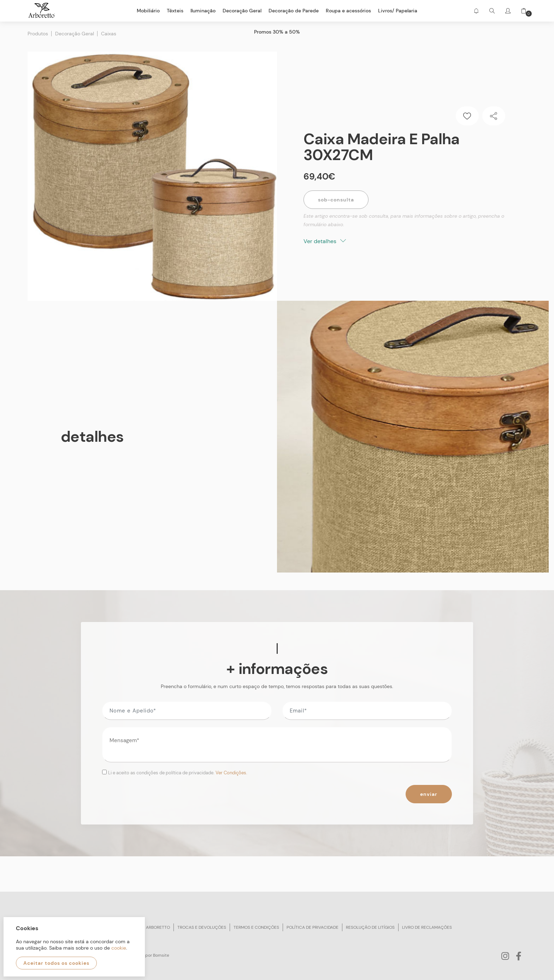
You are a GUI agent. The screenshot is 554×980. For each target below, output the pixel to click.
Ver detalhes (325, 241)
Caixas (109, 34)
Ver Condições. (231, 773)
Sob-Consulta (336, 200)
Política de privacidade (313, 927)
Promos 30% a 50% (277, 32)
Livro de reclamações (427, 927)
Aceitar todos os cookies (56, 963)
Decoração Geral (75, 34)
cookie (119, 948)
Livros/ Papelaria (398, 11)
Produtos (38, 34)
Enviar (429, 794)
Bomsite (161, 955)
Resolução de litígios (370, 927)
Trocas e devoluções (202, 927)
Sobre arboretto (151, 927)
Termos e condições (256, 927)
